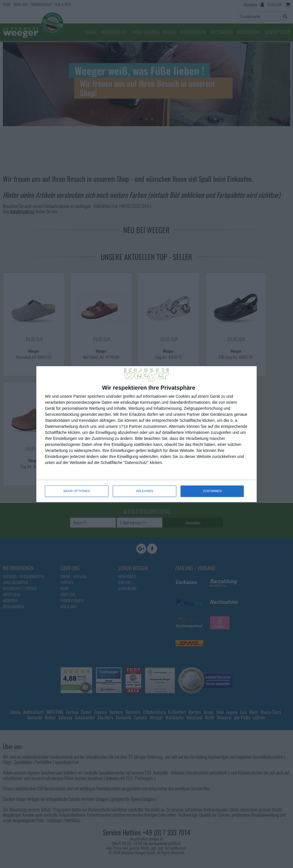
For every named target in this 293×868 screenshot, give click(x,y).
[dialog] (146, 434)
